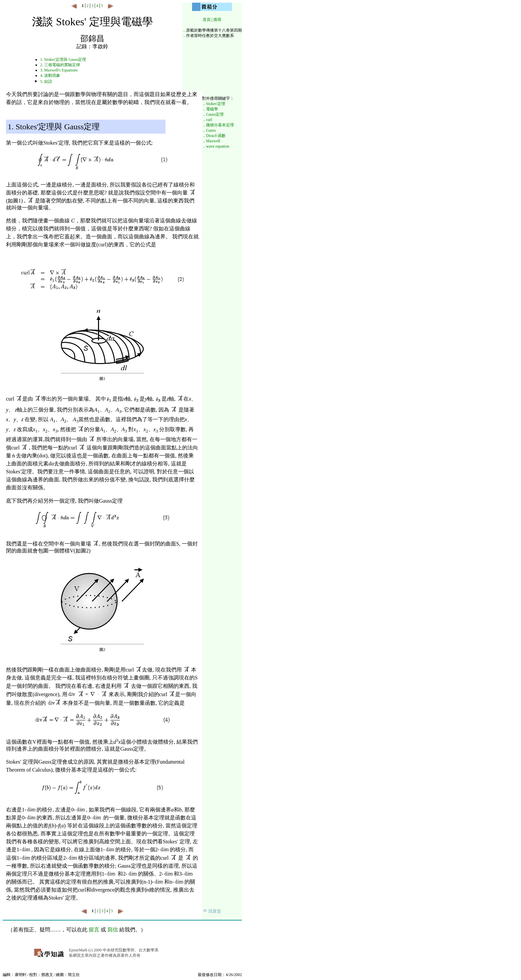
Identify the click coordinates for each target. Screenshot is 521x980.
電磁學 (212, 109)
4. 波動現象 (50, 75)
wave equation (218, 146)
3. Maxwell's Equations (59, 70)
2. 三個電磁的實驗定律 (60, 65)
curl (209, 120)
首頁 (207, 20)
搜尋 (217, 20)
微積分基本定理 (220, 125)
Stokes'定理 (216, 104)
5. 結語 (46, 81)
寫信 (113, 930)
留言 (94, 930)
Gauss (211, 130)
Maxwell (213, 141)
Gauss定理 (215, 114)
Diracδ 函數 (216, 136)
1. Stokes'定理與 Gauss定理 (63, 60)
